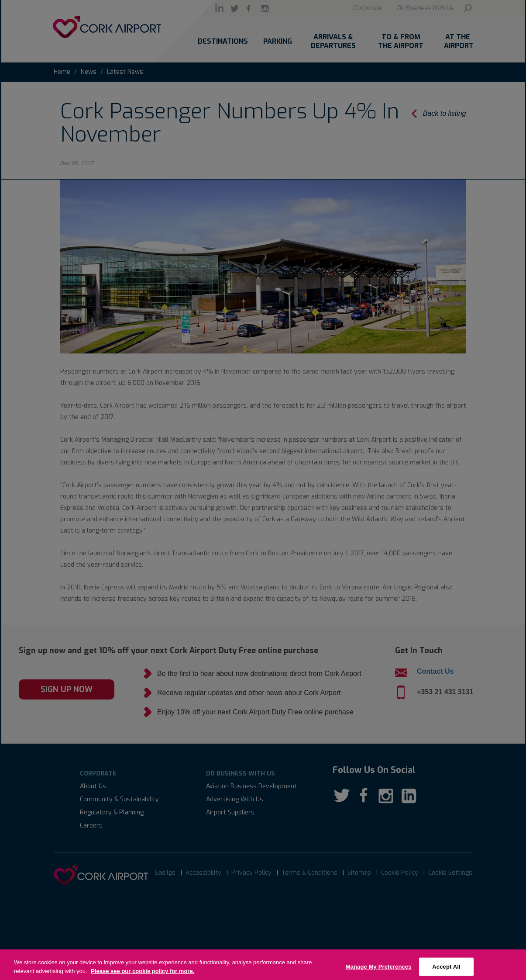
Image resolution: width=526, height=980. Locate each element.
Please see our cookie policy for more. (143, 975)
